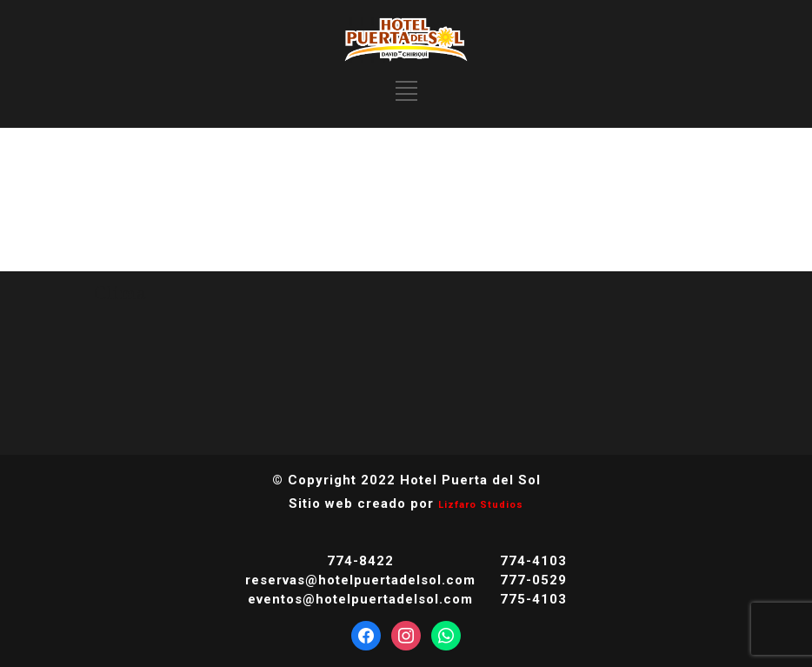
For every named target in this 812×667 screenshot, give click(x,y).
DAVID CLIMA (406, 368)
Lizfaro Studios (481, 505)
